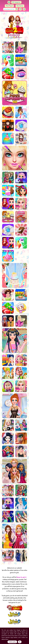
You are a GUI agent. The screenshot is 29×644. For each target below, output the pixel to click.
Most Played (9, 6)
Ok (20, 642)
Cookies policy (12, 642)
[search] (17, 9)
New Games (20, 6)
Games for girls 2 (21, 577)
